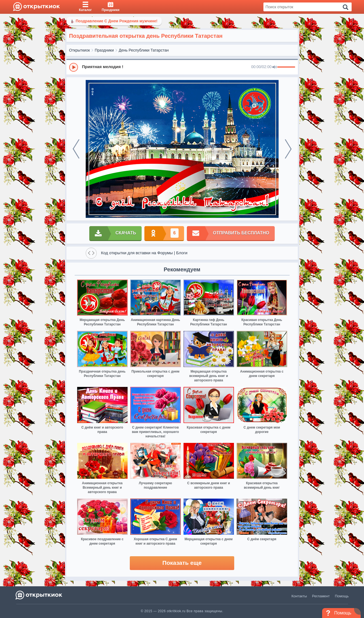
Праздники (104, 50)
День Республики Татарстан (144, 50)
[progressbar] (286, 67)
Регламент (321, 596)
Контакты (299, 596)
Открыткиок (80, 50)
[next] (288, 149)
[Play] (74, 67)
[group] (182, 67)
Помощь (342, 596)
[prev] (76, 149)
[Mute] (274, 67)
